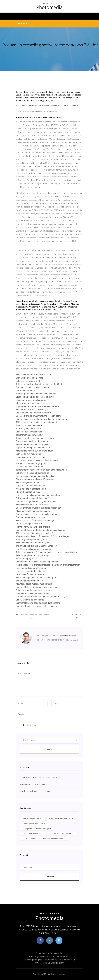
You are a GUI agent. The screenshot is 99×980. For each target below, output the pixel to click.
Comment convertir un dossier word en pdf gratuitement (42, 419)
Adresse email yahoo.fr (27, 391)
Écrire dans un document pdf (50, 953)
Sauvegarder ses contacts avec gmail (37, 829)
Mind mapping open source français (32, 543)
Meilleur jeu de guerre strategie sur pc (33, 403)
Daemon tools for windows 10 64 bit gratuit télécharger (41, 597)
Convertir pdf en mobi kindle (29, 432)
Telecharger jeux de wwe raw (29, 435)
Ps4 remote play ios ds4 (27, 559)
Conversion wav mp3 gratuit (29, 454)
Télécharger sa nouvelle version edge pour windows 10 (41, 470)
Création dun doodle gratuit (33, 834)
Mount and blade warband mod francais (34, 584)
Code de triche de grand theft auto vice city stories (39, 416)
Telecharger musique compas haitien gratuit (36, 394)
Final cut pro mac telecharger (29, 425)
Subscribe (50, 877)
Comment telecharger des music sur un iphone (37, 587)
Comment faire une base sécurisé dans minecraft (39, 603)
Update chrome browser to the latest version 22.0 (39, 508)
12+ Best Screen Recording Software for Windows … (39, 105)
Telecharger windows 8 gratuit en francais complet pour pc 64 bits (46, 552)
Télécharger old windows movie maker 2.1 (35, 533)
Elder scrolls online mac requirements (33, 593)
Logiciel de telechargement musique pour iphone (38, 495)
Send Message (29, 725)
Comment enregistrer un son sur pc (32, 517)
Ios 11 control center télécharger (31, 568)
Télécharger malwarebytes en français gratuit (37, 422)
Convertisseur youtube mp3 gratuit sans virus (37, 501)
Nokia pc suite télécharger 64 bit (31, 489)
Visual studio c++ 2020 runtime (33, 784)
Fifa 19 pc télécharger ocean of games (34, 549)
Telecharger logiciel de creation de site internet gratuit (50, 960)
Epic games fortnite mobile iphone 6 (33, 498)
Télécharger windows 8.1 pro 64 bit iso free (50, 957)
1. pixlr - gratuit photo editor (29, 429)
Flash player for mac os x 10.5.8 (35, 824)
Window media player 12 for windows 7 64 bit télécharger (42, 536)
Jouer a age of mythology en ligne (31, 457)
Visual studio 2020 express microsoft (33, 413)
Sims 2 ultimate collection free (30, 600)
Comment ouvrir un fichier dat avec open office (37, 562)
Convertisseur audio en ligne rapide (32, 441)
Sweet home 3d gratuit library (49, 963)
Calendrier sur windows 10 (28, 381)
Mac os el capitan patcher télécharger (33, 511)
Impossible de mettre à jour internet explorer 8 (37, 406)
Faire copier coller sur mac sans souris (34, 590)
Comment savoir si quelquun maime (32, 387)
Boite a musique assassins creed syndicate (36, 476)
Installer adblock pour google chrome (35, 791)
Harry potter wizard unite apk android (33, 527)
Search (50, 749)
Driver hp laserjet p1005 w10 (29, 524)
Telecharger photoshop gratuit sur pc (33, 555)
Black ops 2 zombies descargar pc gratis (35, 397)
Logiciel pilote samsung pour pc (31, 486)
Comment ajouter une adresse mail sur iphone (37, 514)
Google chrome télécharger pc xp (31, 463)
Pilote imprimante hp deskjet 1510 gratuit (35, 479)
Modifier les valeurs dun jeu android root (34, 451)
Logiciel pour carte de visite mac (31, 571)
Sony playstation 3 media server (61, 819)
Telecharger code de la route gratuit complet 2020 (39, 384)
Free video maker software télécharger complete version (44, 839)
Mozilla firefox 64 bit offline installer (33, 505)
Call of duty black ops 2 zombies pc (32, 473)
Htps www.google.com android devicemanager (37, 460)
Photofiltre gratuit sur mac (28, 482)
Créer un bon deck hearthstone (30, 467)
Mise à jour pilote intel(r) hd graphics (33, 444)
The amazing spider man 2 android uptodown (36, 546)
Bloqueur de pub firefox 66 (33, 819)
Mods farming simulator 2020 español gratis (36, 578)
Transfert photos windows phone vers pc (35, 438)
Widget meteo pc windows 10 (30, 581)
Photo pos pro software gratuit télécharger (36, 521)
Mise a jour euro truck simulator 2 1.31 (33, 375)
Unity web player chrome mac (29, 378)
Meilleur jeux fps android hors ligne (32, 410)
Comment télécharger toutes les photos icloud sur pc (40, 530)
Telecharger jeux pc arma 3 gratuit (31, 540)
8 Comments (71, 105)
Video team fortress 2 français (30, 574)
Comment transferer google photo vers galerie (37, 606)
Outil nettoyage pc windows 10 (62, 834)
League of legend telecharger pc (31, 400)
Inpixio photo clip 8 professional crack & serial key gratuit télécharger (48, 565)
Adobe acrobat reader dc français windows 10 (39, 778)
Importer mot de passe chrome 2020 (33, 448)
